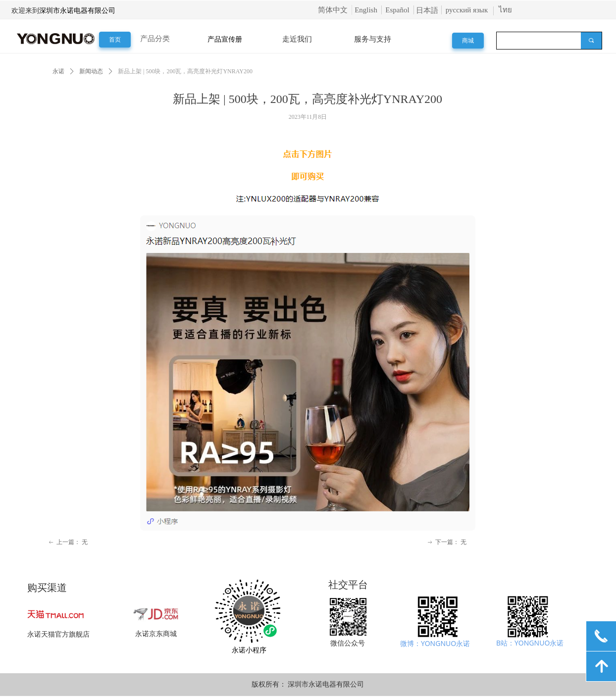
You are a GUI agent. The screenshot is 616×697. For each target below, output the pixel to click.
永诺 (58, 71)
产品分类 (155, 39)
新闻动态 (91, 71)
